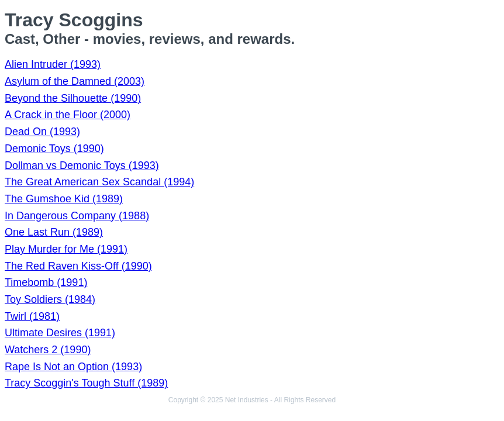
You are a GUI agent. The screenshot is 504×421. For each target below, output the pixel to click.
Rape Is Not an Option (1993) (73, 367)
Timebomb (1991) (46, 282)
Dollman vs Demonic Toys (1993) (82, 165)
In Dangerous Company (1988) (77, 216)
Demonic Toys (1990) (54, 149)
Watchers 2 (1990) (48, 350)
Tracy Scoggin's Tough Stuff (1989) (86, 383)
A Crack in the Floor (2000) (68, 115)
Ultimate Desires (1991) (60, 333)
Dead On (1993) (42, 132)
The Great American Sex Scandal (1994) (99, 182)
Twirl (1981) (32, 316)
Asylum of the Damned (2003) (75, 81)
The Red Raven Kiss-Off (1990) (78, 266)
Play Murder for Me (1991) (66, 249)
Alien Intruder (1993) (53, 64)
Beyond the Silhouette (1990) (73, 98)
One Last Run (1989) (54, 232)
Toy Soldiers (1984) (50, 299)
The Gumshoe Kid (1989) (64, 199)
